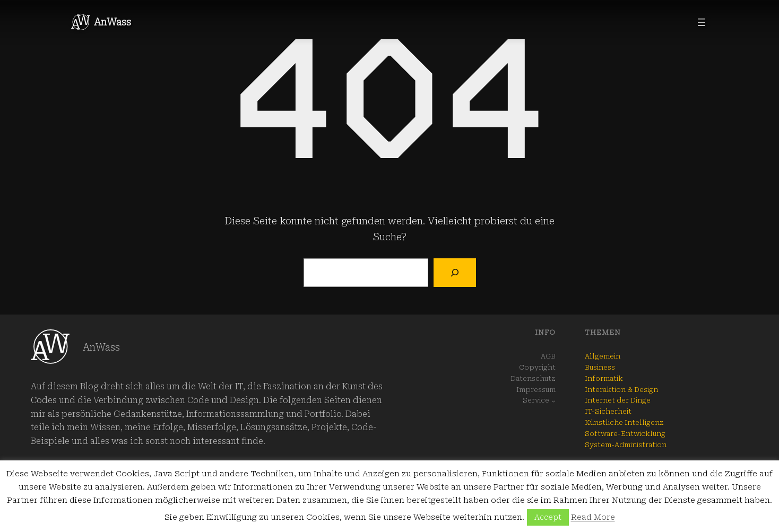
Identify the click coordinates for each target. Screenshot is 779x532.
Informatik (604, 378)
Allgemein (603, 356)
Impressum (536, 390)
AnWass (112, 22)
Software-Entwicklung (625, 434)
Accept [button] (548, 517)
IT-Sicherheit (608, 411)
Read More (593, 517)
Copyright (537, 367)
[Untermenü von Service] (553, 401)
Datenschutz (533, 378)
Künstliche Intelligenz (624, 422)
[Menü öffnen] (702, 22)
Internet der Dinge (618, 400)
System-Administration (626, 445)
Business (600, 367)
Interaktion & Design (621, 390)
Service (536, 400)
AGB (548, 356)
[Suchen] (455, 273)
